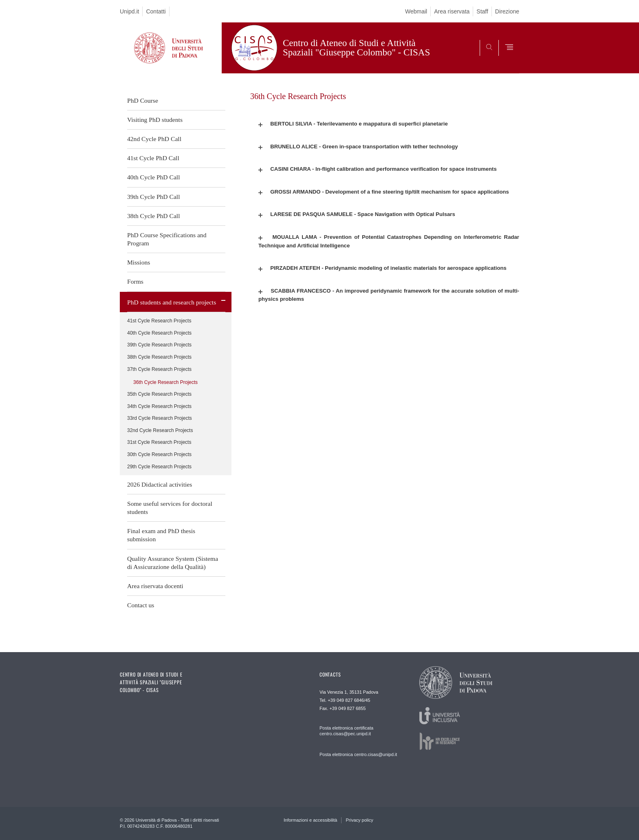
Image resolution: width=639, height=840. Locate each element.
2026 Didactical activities (160, 484)
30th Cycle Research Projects (159, 454)
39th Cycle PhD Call (154, 197)
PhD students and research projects (172, 302)
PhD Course (143, 100)
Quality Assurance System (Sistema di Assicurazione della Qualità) (173, 563)
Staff (482, 11)
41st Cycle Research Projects (159, 321)
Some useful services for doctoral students (170, 508)
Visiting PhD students (155, 120)
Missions (139, 262)
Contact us (141, 605)
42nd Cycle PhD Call (154, 139)
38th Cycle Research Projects (159, 357)
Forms (135, 281)
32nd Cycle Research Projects (160, 430)
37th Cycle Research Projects (159, 369)
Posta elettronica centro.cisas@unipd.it (358, 754)
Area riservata (452, 11)
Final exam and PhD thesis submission (161, 535)
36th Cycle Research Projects (165, 382)
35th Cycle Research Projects (159, 394)
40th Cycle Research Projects (159, 333)
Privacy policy (359, 820)
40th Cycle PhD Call (154, 177)
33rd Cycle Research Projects (160, 418)
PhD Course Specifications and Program (167, 239)
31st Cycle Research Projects (159, 442)
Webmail (416, 11)
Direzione (507, 11)
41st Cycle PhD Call (153, 158)
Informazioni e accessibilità (310, 820)
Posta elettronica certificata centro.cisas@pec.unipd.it (346, 731)
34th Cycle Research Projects (159, 406)
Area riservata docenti (155, 586)
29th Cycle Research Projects (159, 467)
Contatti (156, 11)
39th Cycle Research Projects (159, 345)
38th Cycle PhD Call (154, 216)
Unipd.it (129, 11)
